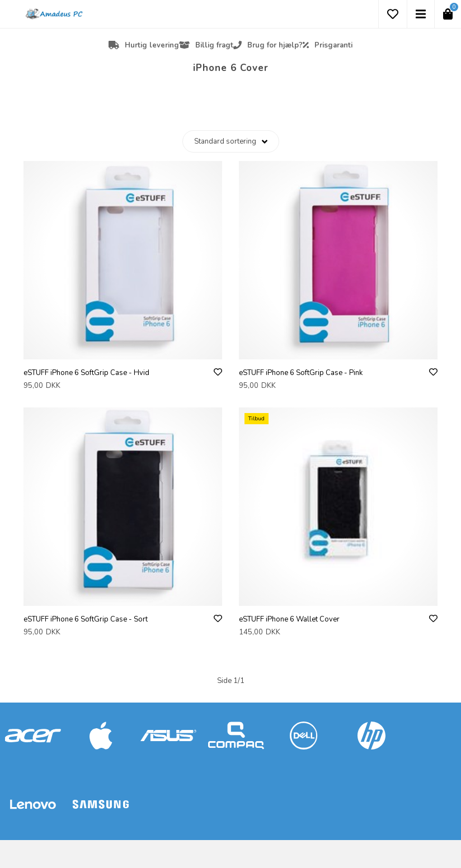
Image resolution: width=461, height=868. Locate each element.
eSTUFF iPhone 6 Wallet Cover (289, 619)
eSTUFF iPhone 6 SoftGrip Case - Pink (301, 373)
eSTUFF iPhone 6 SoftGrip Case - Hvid (86, 373)
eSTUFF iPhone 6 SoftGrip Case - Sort (86, 619)
